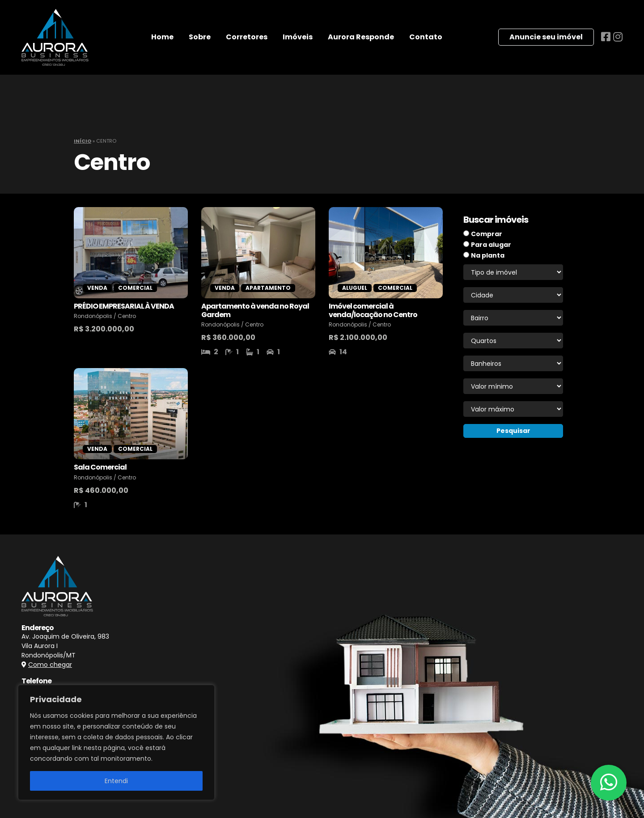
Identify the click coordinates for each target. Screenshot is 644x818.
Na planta (488, 255)
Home (162, 37)
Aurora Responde (361, 37)
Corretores (247, 37)
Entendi (116, 781)
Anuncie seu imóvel (546, 37)
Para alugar (491, 245)
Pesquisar (513, 431)
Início (83, 141)
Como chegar (50, 665)
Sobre (200, 37)
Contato (426, 37)
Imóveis (298, 37)
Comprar (487, 234)
